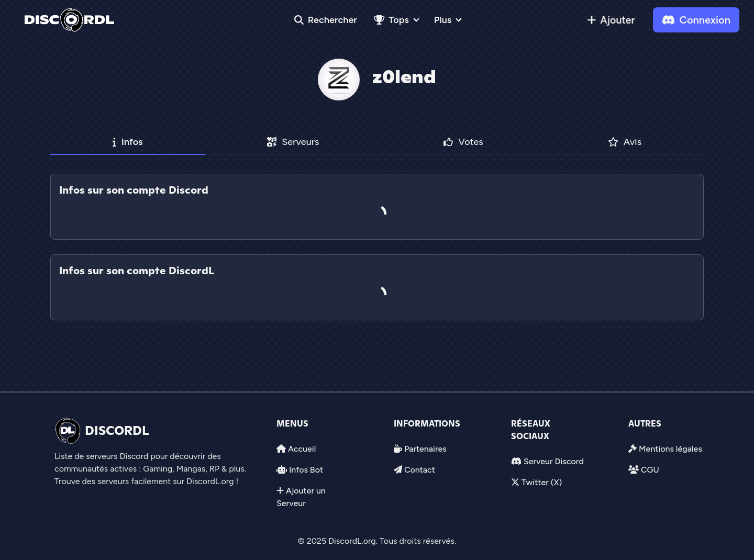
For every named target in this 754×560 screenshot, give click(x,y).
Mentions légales (670, 449)
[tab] (377, 247)
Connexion (696, 20)
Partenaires (425, 449)
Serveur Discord (554, 461)
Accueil (302, 449)
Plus (443, 20)
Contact (420, 470)
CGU (650, 470)
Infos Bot (306, 470)
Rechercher (326, 20)
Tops (391, 20)
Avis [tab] (625, 142)
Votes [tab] (463, 142)
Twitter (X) (542, 482)
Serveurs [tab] (293, 142)
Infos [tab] (128, 142)
